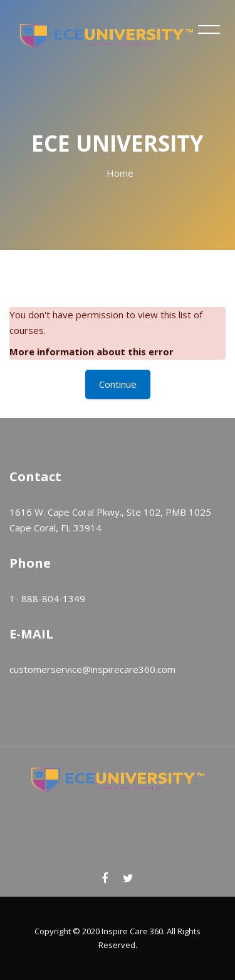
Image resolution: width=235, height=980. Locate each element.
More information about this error (91, 352)
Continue (118, 384)
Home (120, 173)
